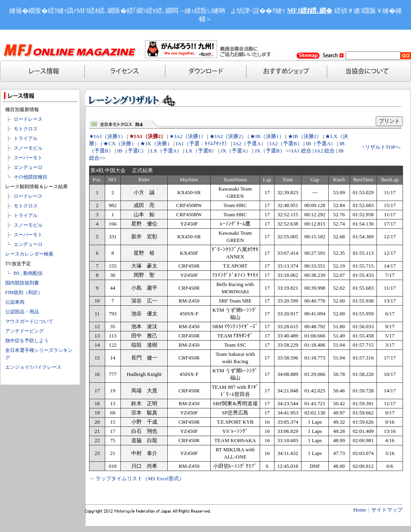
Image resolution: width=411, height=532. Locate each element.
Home (360, 510)
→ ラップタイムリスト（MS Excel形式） (137, 478)
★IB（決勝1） (267, 136)
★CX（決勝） (120, 143)
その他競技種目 (31, 177)
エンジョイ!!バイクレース (33, 367)
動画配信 (33, 273)
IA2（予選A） (250, 143)
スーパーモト (28, 158)
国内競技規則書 (22, 283)
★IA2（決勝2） (228, 136)
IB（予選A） (321, 143)
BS (17, 273)
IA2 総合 (325, 151)
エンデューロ (28, 167)
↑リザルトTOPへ (381, 147)
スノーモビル (28, 148)
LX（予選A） (166, 151)
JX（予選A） (236, 151)
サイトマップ (387, 510)
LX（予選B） (201, 151)
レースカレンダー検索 (29, 254)
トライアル (26, 138)
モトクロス (26, 129)
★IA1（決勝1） (107, 136)
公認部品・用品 (22, 312)
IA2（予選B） (286, 143)
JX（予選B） (270, 151)
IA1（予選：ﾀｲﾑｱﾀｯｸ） (203, 143)
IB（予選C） (132, 151)
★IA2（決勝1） (188, 136)
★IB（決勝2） (305, 136)
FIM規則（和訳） (24, 292)
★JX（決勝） (156, 143)
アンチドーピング (24, 331)
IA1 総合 (301, 151)
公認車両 (15, 302)
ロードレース (28, 119)
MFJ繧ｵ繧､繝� (310, 11)
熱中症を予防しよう (27, 341)
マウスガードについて (29, 321)
